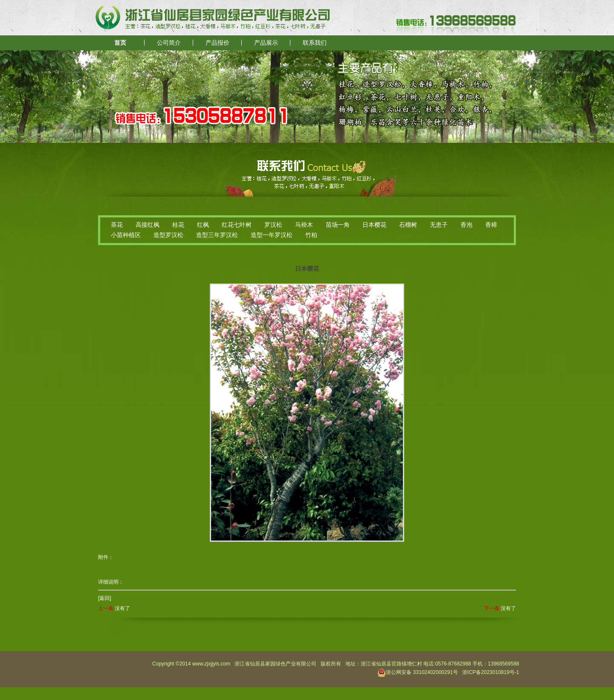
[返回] (105, 598)
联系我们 (315, 43)
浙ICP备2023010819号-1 (491, 672)
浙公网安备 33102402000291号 (418, 672)
